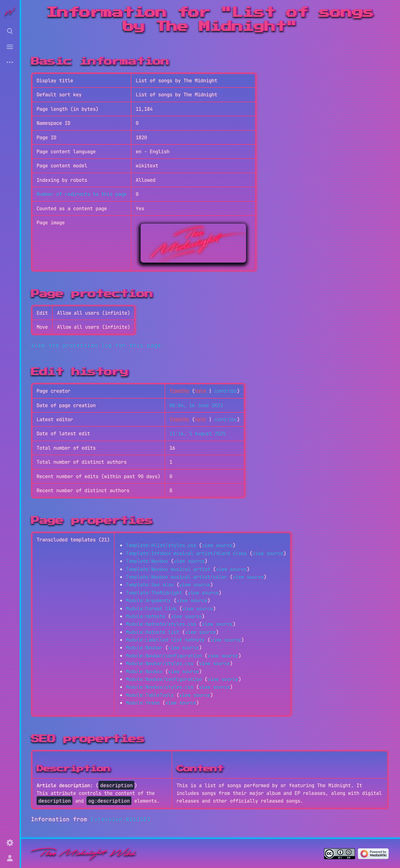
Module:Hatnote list (153, 632)
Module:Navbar (144, 648)
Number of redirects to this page (82, 194)
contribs (226, 391)
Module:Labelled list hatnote (165, 640)
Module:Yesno (143, 703)
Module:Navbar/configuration (164, 656)
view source (217, 545)
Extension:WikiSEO (121, 819)
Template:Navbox (147, 561)
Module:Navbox (144, 671)
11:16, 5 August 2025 (198, 433)
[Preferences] (10, 843)
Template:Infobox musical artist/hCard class (186, 553)
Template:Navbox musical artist (168, 569)
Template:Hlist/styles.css (161, 545)
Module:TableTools (150, 695)
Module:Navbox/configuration (164, 679)
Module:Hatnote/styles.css (161, 624)
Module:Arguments (148, 600)
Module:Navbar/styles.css (160, 663)
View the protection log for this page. (98, 345)
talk (200, 391)
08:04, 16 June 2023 (196, 405)
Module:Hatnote (146, 616)
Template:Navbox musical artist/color (176, 577)
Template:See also (150, 585)
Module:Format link (151, 609)
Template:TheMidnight (154, 593)
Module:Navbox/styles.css (160, 687)
